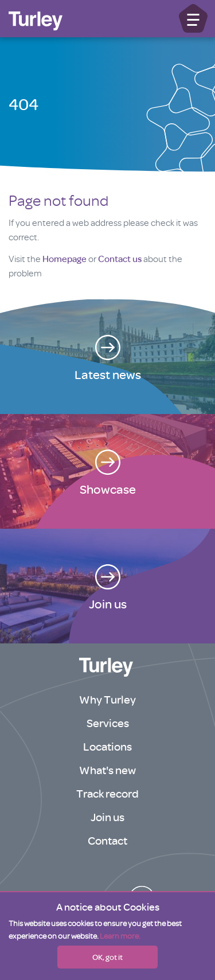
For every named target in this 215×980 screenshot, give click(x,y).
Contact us (120, 259)
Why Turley (107, 700)
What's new (107, 770)
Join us (107, 817)
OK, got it (107, 957)
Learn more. (120, 936)
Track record (107, 794)
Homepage (64, 259)
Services (108, 723)
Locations (107, 747)
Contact (107, 841)
